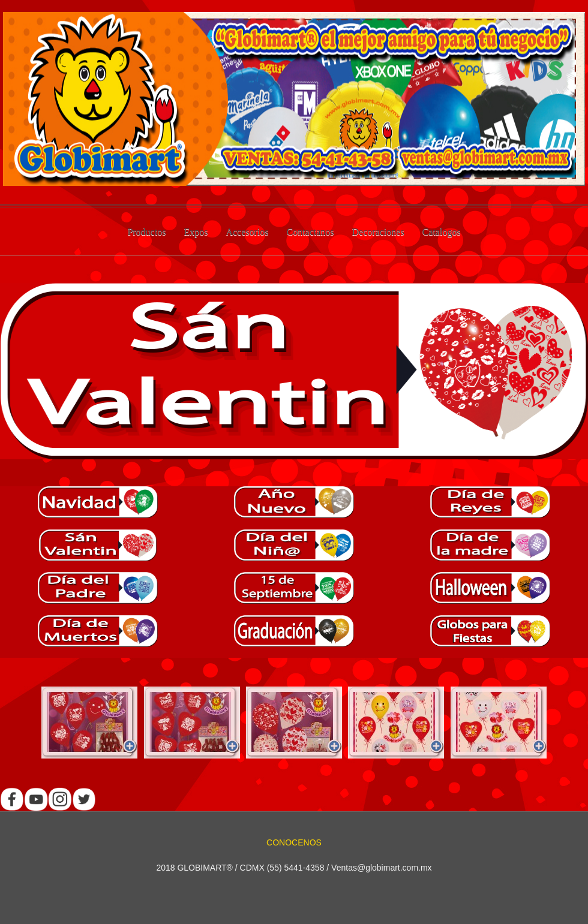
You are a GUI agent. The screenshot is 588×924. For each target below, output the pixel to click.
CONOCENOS (294, 842)
